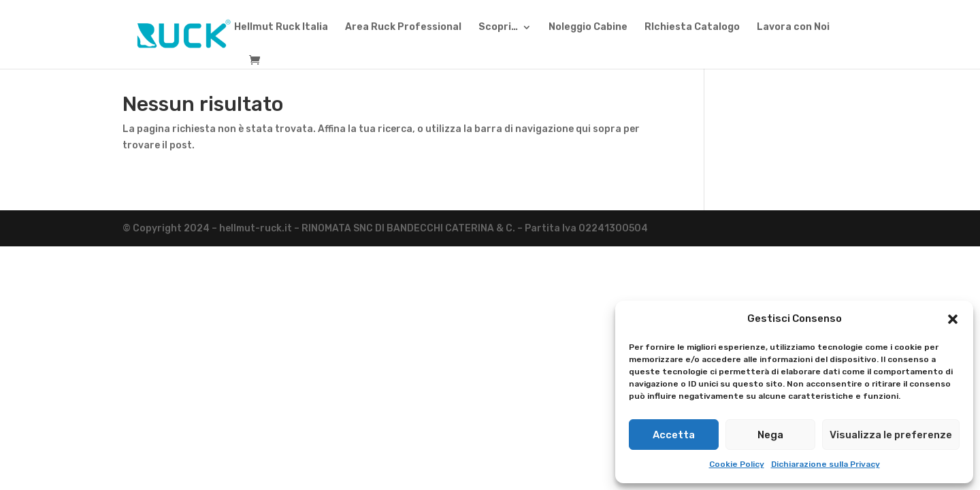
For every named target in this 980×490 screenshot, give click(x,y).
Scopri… (498, 28)
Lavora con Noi (793, 28)
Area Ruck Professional (403, 28)
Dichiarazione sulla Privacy (826, 464)
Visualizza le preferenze (891, 435)
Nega (770, 435)
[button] (953, 319)
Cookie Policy (737, 464)
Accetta (674, 435)
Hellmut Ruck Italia (281, 28)
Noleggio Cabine (588, 28)
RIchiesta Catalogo (692, 28)
